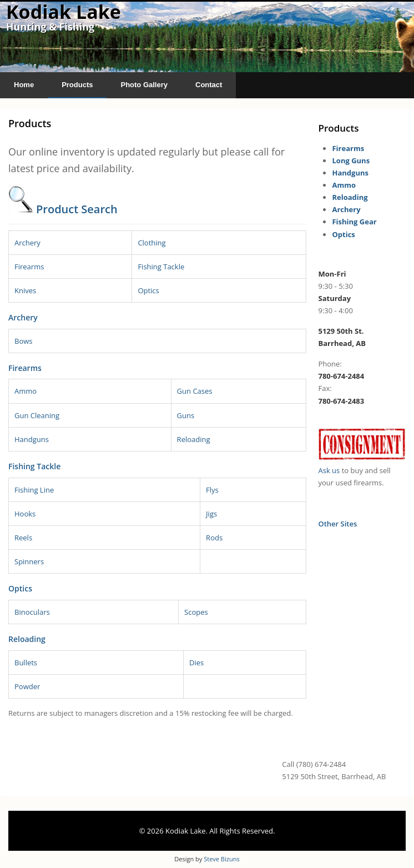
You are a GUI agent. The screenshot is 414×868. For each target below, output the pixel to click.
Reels (23, 538)
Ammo (26, 391)
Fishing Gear (354, 222)
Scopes (196, 612)
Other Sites (337, 524)
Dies (196, 663)
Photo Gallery (144, 85)
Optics (148, 290)
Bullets (26, 663)
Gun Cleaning (37, 415)
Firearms (29, 267)
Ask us (329, 470)
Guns (186, 415)
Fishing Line (34, 490)
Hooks (25, 514)
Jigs (211, 514)
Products (77, 85)
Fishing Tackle (161, 267)
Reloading (194, 439)
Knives (25, 290)
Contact (209, 85)
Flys (212, 490)
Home (24, 85)
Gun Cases (195, 391)
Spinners (29, 561)
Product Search (77, 209)
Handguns (32, 439)
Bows (24, 341)
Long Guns (351, 160)
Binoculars (32, 612)
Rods (214, 538)
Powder (27, 686)
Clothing (152, 243)
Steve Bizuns (221, 859)
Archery (27, 243)
